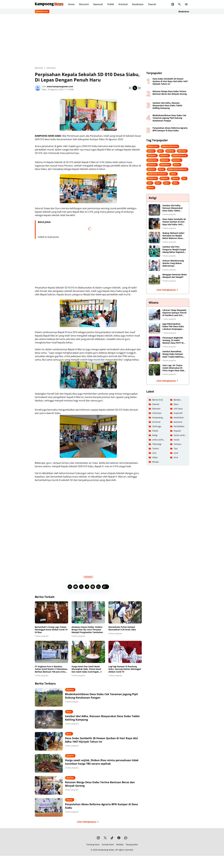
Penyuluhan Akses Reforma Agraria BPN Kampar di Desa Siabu (101, 806)
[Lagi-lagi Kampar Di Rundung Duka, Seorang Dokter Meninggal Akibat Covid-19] (125, 652)
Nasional (98, 4)
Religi (69, 712)
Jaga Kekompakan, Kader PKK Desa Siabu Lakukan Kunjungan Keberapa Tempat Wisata (173, 327)
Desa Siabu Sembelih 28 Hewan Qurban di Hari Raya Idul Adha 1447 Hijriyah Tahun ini (101, 740)
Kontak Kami (108, 844)
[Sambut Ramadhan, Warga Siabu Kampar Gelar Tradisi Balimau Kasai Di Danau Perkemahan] (154, 356)
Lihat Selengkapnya (88, 822)
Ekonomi (84, 4)
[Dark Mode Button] (173, 4)
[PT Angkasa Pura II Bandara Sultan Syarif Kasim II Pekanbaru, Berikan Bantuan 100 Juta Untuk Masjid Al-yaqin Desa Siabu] (51, 652)
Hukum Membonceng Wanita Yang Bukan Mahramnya (173, 263)
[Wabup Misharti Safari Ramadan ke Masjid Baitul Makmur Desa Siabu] (154, 238)
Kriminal (123, 4)
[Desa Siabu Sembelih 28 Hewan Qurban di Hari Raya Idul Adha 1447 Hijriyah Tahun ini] (49, 741)
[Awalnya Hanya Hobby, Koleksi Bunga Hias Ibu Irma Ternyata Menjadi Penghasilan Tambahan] (88, 612)
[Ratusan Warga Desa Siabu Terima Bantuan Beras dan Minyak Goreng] (49, 785)
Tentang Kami (93, 844)
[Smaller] (130, 88)
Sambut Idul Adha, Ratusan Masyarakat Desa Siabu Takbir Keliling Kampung (102, 718)
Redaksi (120, 844)
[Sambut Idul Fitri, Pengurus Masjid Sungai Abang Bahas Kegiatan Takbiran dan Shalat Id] (154, 251)
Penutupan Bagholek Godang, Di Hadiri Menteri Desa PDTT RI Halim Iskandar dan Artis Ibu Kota (173, 340)
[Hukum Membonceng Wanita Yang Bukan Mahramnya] (154, 265)
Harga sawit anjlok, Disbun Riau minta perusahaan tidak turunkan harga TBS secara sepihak (102, 762)
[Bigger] (139, 88)
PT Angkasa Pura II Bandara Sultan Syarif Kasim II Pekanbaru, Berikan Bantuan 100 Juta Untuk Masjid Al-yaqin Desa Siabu (51, 669)
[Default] (135, 88)
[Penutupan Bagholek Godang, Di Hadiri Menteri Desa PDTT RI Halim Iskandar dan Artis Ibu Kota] (154, 342)
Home (71, 4)
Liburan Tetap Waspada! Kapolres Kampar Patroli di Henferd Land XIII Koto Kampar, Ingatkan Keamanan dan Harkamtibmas (174, 313)
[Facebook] (76, 587)
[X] (81, 587)
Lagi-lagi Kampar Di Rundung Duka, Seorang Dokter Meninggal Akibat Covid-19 (125, 669)
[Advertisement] (88, 527)
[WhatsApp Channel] (126, 838)
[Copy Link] (70, 587)
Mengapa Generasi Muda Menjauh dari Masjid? (175, 276)
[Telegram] (87, 587)
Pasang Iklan (132, 844)
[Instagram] (98, 838)
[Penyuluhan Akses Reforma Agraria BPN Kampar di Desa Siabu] (49, 807)
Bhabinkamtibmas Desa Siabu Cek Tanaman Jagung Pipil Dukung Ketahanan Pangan (101, 696)
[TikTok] (112, 838)
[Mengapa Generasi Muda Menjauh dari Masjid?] (154, 279)
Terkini (70, 800)
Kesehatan (138, 4)
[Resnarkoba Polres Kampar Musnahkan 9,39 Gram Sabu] (125, 612)
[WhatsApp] (98, 587)
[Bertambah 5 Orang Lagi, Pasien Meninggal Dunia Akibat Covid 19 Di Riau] (51, 612)
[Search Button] (179, 4)
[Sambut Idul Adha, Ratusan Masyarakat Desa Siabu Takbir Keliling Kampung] (49, 719)
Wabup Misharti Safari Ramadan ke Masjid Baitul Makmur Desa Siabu (173, 236)
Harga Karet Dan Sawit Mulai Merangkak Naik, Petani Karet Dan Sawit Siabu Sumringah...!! (87, 669)
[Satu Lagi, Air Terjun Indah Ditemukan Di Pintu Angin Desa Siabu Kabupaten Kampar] (154, 370)
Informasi (88, 577)
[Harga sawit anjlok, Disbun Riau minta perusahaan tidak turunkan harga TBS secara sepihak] (49, 763)
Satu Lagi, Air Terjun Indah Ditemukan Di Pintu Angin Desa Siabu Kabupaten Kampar (174, 368)
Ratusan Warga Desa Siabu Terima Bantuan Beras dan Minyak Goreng (100, 784)
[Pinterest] (93, 587)
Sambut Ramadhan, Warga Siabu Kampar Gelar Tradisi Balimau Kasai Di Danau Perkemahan (173, 354)
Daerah (152, 4)
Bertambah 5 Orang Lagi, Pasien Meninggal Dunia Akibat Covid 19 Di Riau (51, 630)
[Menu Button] (186, 4)
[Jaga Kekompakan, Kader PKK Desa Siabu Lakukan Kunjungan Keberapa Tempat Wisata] (154, 328)
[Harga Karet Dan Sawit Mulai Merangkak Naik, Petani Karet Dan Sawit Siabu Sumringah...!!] (88, 652)
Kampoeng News (106, 850)
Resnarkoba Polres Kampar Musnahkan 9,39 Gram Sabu (122, 628)
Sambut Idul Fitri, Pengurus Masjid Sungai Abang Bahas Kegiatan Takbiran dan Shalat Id (174, 249)
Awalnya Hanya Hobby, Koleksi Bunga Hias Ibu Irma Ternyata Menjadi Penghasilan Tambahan (87, 630)
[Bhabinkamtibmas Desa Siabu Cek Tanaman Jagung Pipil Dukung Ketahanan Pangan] (49, 697)
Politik (111, 4)
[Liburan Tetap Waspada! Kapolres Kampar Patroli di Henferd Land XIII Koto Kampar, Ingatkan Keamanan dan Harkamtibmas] (154, 315)
